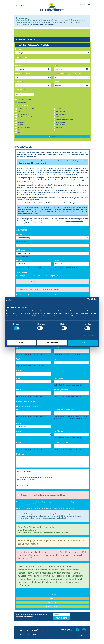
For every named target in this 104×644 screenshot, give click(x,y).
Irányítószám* (58, 378)
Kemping (19, 49)
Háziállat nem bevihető (25, 117)
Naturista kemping (61, 125)
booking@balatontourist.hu (74, 221)
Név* (18, 348)
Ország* (19, 370)
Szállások (30, 40)
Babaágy (20, 112)
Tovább (53, 598)
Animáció (59, 109)
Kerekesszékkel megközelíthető (65, 119)
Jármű (56, 82)
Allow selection (52, 343)
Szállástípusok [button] (33, 32)
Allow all (83, 343)
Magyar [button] (21, 5)
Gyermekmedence (61, 114)
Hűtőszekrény (60, 117)
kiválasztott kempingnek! (71, 203)
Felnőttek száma (23, 74)
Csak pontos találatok (24, 102)
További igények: (22, 105)
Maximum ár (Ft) (21, 90)
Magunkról (32, 635)
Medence (20, 125)
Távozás (57, 65)
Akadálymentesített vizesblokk (26, 109)
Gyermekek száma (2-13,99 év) (67, 74)
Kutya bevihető (22, 122)
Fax (55, 359)
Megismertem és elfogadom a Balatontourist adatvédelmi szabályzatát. (44, 495)
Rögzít (53, 603)
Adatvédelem (37, 630)
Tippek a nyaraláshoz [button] (84, 32)
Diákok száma (58, 295)
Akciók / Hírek (46, 32)
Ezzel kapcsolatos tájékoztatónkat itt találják (39, 24)
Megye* (19, 378)
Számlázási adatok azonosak (28, 407)
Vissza (53, 594)
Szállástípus (21, 57)
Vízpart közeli (22, 130)
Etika (22, 635)
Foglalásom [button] (71, 32)
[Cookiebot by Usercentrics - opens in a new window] (89, 300)
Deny (21, 343)
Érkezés (18, 65)
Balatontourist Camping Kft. (26, 480)
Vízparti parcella (61, 130)
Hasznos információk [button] (58, 33)
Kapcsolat (24, 630)
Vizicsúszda (60, 127)
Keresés (53, 137)
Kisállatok (19, 82)
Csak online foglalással (24, 99)
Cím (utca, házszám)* (61, 390)
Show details (89, 336)
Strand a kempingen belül (25, 127)
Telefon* (19, 359)
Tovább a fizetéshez (53, 607)
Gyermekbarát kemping (24, 114)
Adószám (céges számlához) (64, 410)
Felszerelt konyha (61, 112)
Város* (19, 390)
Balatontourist (20, 40)
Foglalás (38, 40)
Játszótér (20, 119)
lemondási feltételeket (47, 187)
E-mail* (56, 348)
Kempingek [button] (20, 32)
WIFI (19, 133)
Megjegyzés (20, 454)
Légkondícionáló (61, 122)
